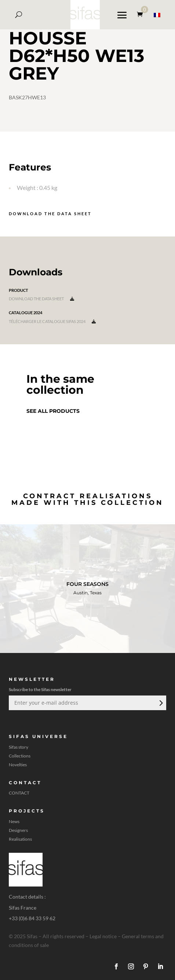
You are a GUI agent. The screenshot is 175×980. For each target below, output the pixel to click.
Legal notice (103, 936)
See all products (53, 411)
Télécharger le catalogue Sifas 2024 (52, 321)
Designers (18, 830)
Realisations (20, 839)
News (14, 822)
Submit (160, 703)
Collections (20, 756)
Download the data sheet (50, 214)
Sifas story (19, 747)
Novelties (18, 765)
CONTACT (19, 793)
